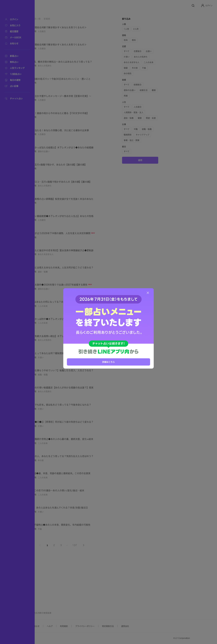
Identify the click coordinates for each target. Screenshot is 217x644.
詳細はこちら (108, 362)
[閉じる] (148, 293)
